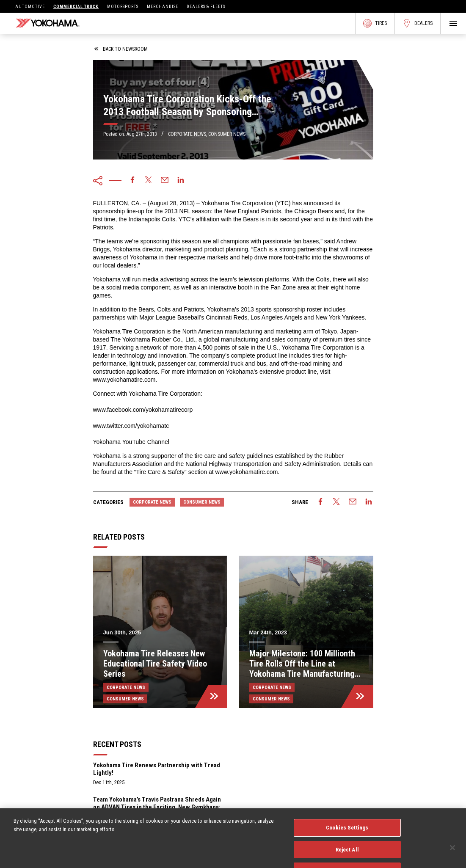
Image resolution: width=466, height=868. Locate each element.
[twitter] (149, 181)
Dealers (418, 23)
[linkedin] (181, 181)
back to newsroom (121, 49)
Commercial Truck (76, 7)
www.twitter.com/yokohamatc (131, 426)
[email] (165, 181)
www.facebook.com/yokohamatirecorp (143, 410)
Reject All (347, 858)
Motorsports (123, 7)
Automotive (30, 7)
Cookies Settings (347, 836)
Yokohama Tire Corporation (237, 203)
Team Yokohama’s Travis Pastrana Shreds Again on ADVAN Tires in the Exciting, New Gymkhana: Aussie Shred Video (157, 807)
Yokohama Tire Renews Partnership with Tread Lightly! (157, 769)
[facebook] (132, 181)
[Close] (452, 856)
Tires (375, 23)
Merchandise (163, 7)
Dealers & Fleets (206, 7)
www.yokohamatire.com (124, 380)
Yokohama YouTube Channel (131, 442)
